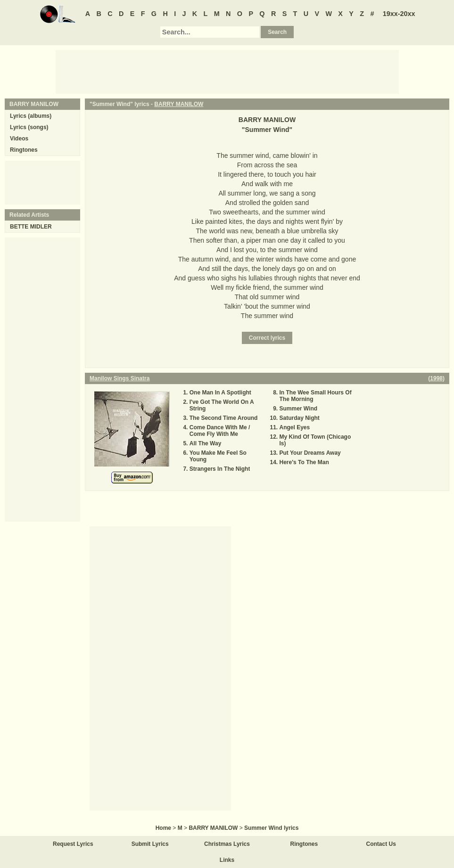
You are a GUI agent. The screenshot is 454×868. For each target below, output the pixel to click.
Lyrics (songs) (29, 127)
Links (227, 860)
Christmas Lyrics (227, 844)
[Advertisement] (227, 71)
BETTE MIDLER (31, 227)
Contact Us (381, 844)
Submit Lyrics (150, 844)
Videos (19, 139)
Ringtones (24, 150)
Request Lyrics (73, 844)
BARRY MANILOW (179, 104)
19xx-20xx (399, 14)
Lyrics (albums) (31, 116)
